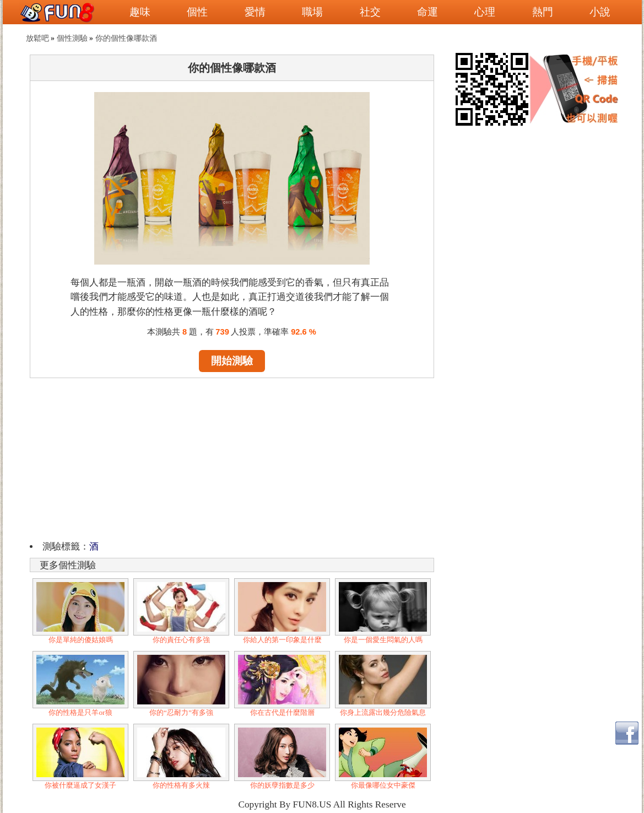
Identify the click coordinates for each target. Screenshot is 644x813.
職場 (312, 12)
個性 (197, 12)
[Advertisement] (232, 457)
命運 (427, 12)
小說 (600, 12)
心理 (485, 12)
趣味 (140, 12)
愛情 (255, 12)
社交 (370, 12)
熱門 (543, 12)
